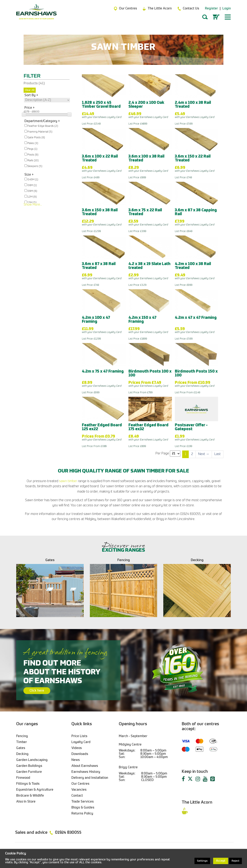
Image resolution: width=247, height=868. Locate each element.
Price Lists (79, 736)
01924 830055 (68, 833)
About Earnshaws (85, 766)
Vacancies (79, 790)
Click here (37, 691)
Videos (77, 748)
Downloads (80, 754)
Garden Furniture (29, 772)
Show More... (33, 205)
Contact (77, 796)
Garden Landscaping (32, 760)
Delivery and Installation (90, 778)
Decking (22, 754)
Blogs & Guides (83, 808)
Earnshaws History (86, 772)
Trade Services (83, 802)
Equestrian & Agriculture (35, 790)
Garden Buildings (29, 766)
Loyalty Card (81, 742)
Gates (21, 748)
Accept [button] (221, 861)
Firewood (23, 778)
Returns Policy (82, 814)
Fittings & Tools (28, 784)
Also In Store (26, 802)
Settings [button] (202, 861)
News (76, 760)
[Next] (204, 454)
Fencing (22, 736)
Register (211, 9)
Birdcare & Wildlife (30, 796)
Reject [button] (236, 861)
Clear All (30, 90)
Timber (22, 742)
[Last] (218, 454)
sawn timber (68, 481)
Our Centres (80, 784)
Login (227, 9)
